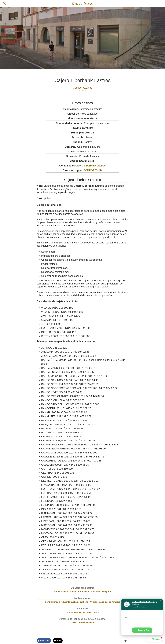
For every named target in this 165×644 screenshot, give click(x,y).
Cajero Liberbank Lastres (91, 166)
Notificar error (61, 592)
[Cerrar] (5, 4)
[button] (161, 601)
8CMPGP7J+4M (93, 170)
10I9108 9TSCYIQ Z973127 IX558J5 (82, 612)
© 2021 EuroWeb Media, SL (83, 623)
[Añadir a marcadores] (126, 641)
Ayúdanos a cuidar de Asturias (105, 602)
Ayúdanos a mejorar (101, 592)
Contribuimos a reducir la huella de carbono (67, 602)
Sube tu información (80, 592)
